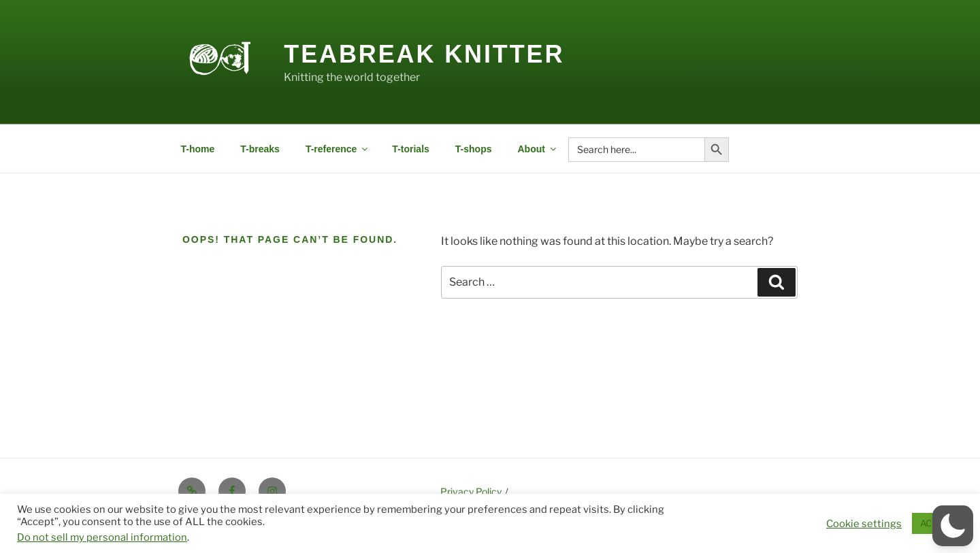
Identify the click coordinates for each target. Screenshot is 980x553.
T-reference (338, 149)
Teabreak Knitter (424, 54)
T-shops (474, 149)
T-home (198, 149)
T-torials (410, 149)
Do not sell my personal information (102, 537)
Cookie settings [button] (864, 524)
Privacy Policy (471, 491)
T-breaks (260, 149)
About (538, 149)
